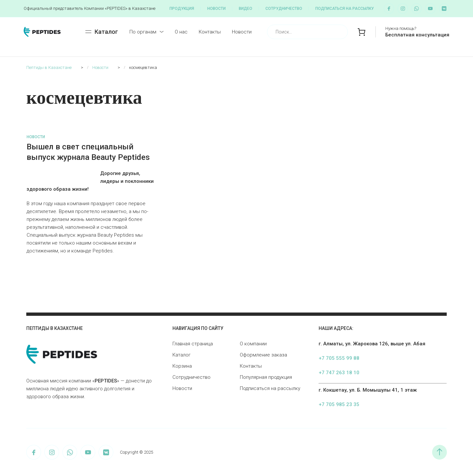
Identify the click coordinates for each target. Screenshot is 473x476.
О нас (181, 32)
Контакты (210, 32)
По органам (143, 32)
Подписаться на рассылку (345, 9)
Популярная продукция (266, 377)
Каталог (181, 355)
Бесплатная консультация (417, 35)
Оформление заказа (263, 355)
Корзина (182, 366)
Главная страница (193, 344)
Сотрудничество (284, 9)
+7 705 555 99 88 (339, 358)
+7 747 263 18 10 (339, 373)
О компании (253, 344)
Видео (246, 9)
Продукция (182, 9)
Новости (216, 9)
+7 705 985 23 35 (339, 404)
